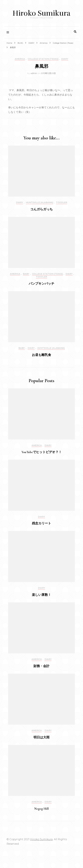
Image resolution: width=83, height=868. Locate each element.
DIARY (65, 59)
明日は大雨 (41, 737)
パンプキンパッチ (41, 284)
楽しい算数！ (41, 595)
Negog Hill (41, 809)
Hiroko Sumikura (41, 13)
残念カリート (41, 523)
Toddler (62, 202)
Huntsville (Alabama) (39, 202)
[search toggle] (75, 32)
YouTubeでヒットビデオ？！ (42, 452)
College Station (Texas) (43, 59)
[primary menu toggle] (9, 32)
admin (34, 73)
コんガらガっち (41, 209)
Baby (26, 274)
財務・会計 (41, 666)
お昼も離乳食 (41, 355)
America (20, 59)
